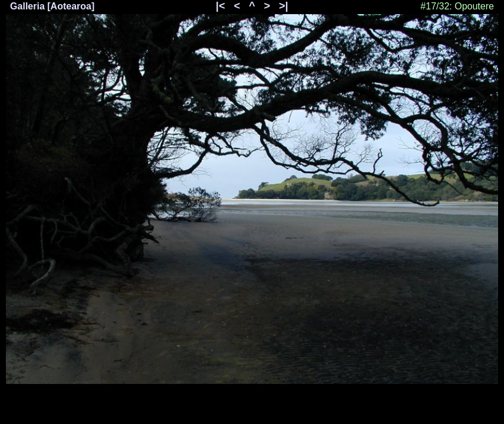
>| (284, 6)
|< (220, 6)
